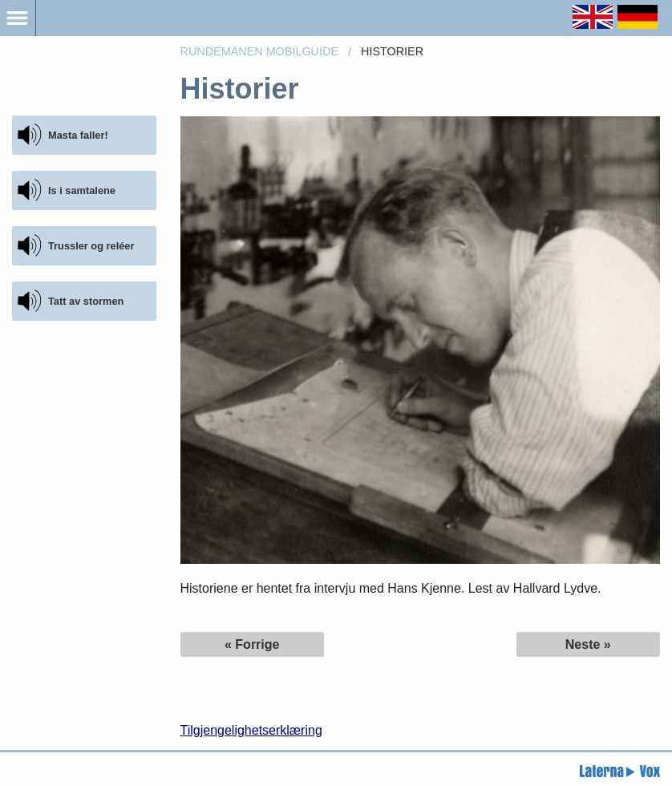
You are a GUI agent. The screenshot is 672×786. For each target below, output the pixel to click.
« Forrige (252, 644)
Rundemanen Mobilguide (260, 51)
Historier (392, 51)
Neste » (588, 644)
